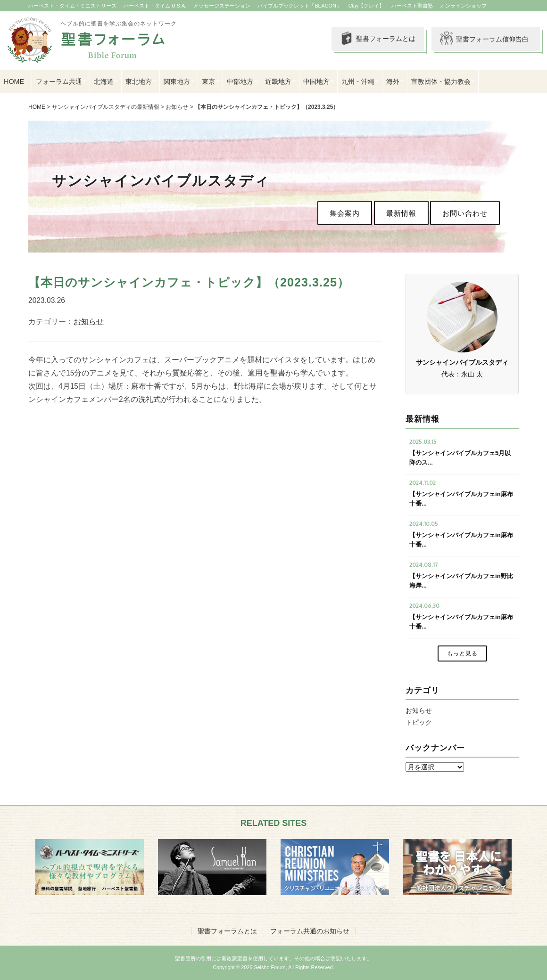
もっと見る (462, 653)
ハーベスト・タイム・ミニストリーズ (72, 6)
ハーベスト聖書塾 (412, 6)
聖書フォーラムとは (373, 39)
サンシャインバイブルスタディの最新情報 (106, 107)
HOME (14, 82)
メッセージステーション (222, 6)
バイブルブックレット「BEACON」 (299, 6)
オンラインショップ (463, 6)
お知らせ (177, 107)
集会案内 (345, 213)
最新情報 (401, 213)
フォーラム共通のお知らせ (310, 931)
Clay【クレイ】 (367, 6)
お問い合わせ (465, 213)
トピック (419, 722)
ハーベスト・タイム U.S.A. (155, 6)
